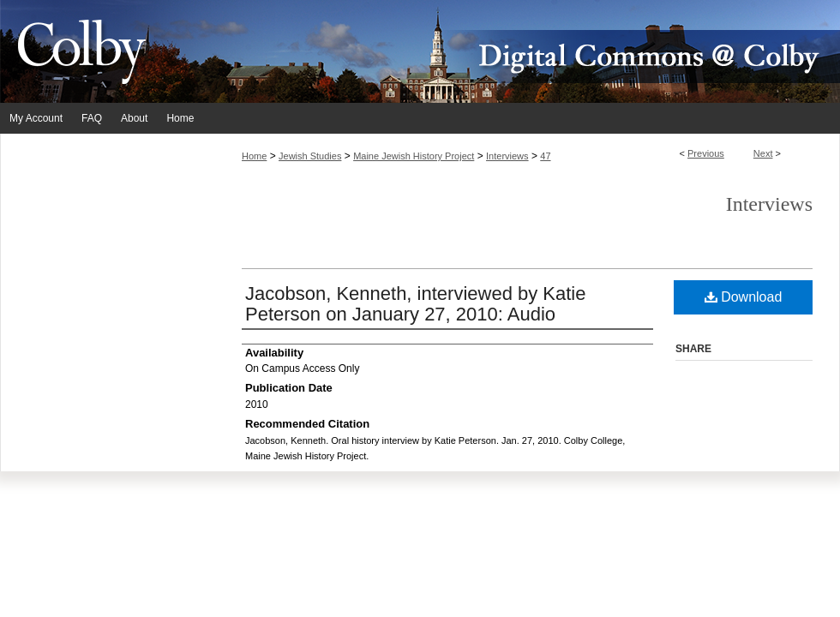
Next (763, 153)
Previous (706, 153)
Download (744, 297)
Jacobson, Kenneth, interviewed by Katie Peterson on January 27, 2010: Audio (415, 304)
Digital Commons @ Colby (523, 51)
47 (545, 156)
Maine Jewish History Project (414, 156)
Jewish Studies (310, 156)
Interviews (507, 156)
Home (254, 156)
